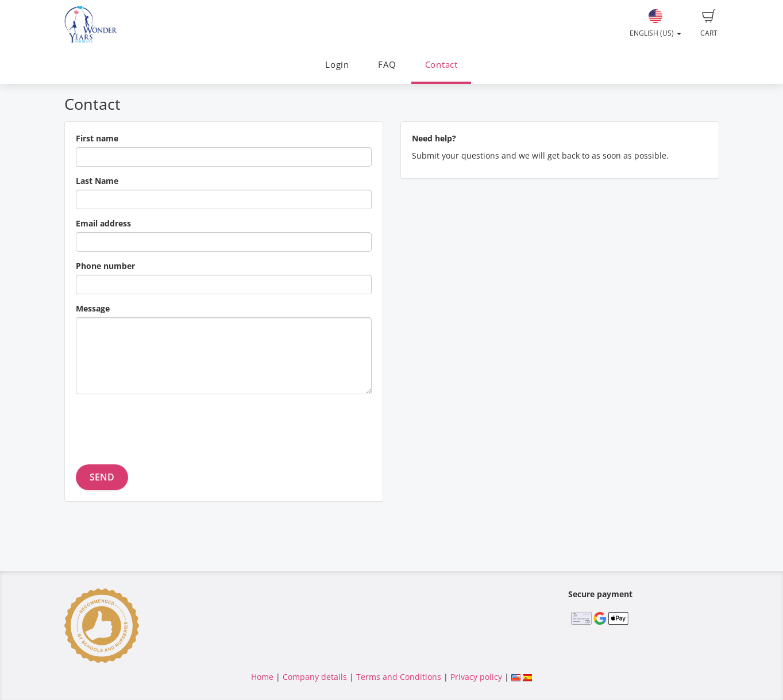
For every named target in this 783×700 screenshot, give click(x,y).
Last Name (97, 181)
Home (262, 677)
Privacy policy (476, 677)
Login (337, 65)
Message (93, 308)
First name (97, 138)
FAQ (387, 65)
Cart (709, 24)
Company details (315, 677)
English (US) (655, 24)
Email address (103, 223)
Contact (441, 65)
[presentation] (163, 425)
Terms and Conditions (399, 677)
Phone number (105, 266)
